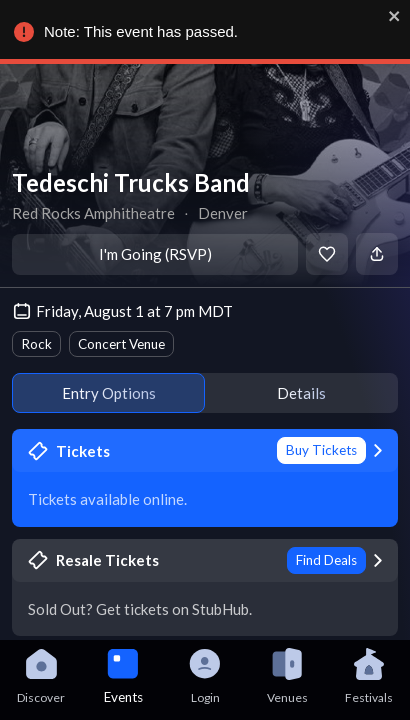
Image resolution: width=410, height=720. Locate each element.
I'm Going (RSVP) (155, 254)
